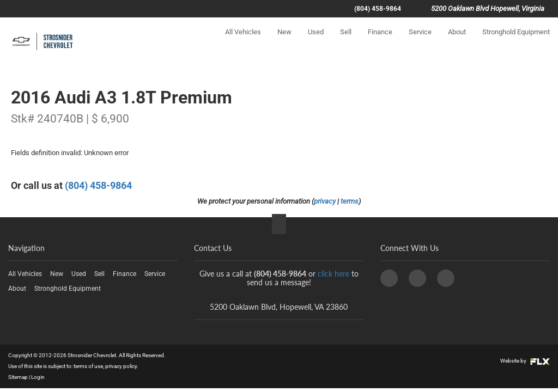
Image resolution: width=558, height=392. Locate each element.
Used (316, 42)
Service (420, 42)
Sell (346, 42)
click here (333, 274)
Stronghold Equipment (516, 42)
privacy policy (121, 366)
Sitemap (18, 377)
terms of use (88, 366)
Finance (380, 42)
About (457, 42)
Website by (525, 361)
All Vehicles (243, 42)
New (284, 42)
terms (350, 201)
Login (38, 377)
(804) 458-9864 (378, 9)
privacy (325, 201)
